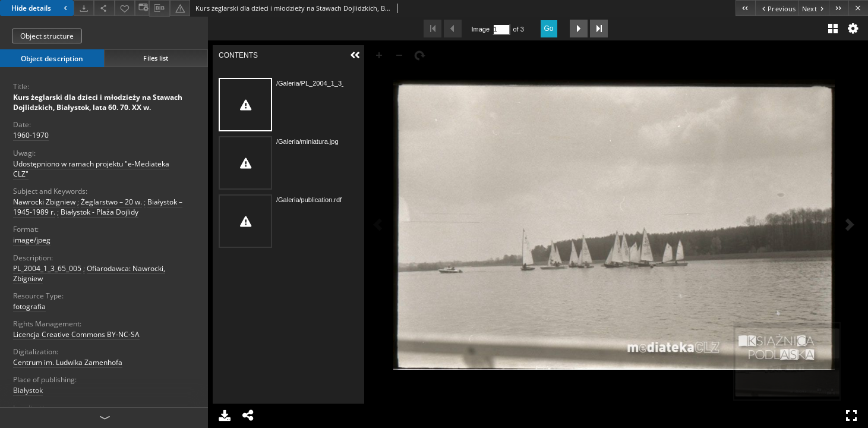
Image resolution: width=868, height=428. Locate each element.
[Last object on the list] (839, 8)
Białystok (28, 390)
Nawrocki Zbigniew (44, 202)
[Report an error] (180, 8)
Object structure (47, 36)
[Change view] (142, 8)
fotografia (29, 306)
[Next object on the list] (814, 8)
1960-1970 (31, 135)
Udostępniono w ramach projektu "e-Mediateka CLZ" (91, 169)
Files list (156, 58)
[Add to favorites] (125, 8)
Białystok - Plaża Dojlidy (100, 212)
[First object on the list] (745, 8)
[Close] (858, 8)
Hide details (41, 8)
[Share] (104, 8)
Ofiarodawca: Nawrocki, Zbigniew (89, 273)
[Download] (84, 8)
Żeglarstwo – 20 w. (111, 202)
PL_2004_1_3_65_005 (47, 268)
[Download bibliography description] (159, 8)
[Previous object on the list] (777, 8)
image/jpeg (32, 240)
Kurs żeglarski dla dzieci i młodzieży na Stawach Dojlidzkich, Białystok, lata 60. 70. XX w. (98, 102)
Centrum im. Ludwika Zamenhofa (68, 362)
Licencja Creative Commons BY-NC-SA (76, 334)
